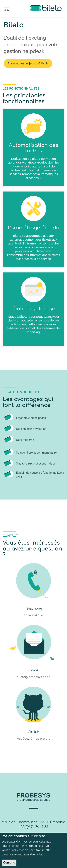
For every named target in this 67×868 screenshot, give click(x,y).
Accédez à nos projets (33, 739)
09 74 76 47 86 (34, 615)
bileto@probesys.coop (33, 677)
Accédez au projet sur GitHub (28, 63)
